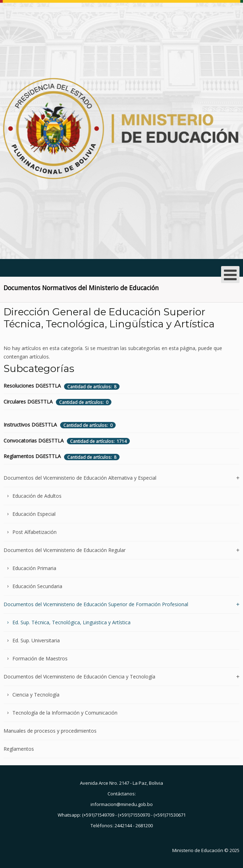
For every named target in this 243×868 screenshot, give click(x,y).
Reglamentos (19, 749)
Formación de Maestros (40, 658)
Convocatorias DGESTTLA (34, 441)
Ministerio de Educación (198, 850)
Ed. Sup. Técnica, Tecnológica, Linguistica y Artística (71, 622)
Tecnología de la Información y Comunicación (65, 713)
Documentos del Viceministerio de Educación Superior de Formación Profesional (96, 604)
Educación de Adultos (37, 496)
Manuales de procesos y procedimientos (50, 731)
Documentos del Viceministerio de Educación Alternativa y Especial (80, 478)
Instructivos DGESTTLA (30, 425)
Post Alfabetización (34, 532)
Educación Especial (34, 514)
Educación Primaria (34, 568)
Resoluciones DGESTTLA (32, 386)
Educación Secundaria (37, 586)
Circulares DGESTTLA (28, 402)
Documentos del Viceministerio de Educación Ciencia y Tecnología (79, 677)
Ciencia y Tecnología (36, 695)
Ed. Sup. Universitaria (36, 640)
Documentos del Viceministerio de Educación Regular (65, 550)
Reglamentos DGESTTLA (32, 456)
